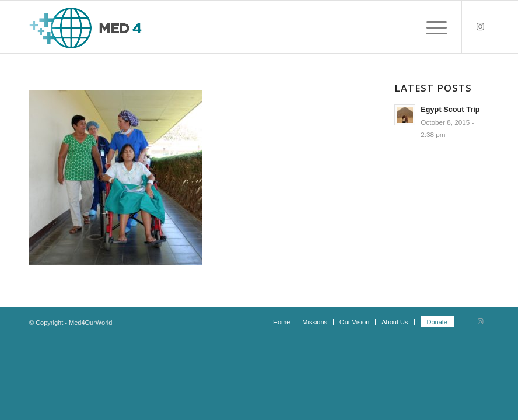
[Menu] (431, 27)
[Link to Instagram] (480, 27)
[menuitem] (281, 322)
